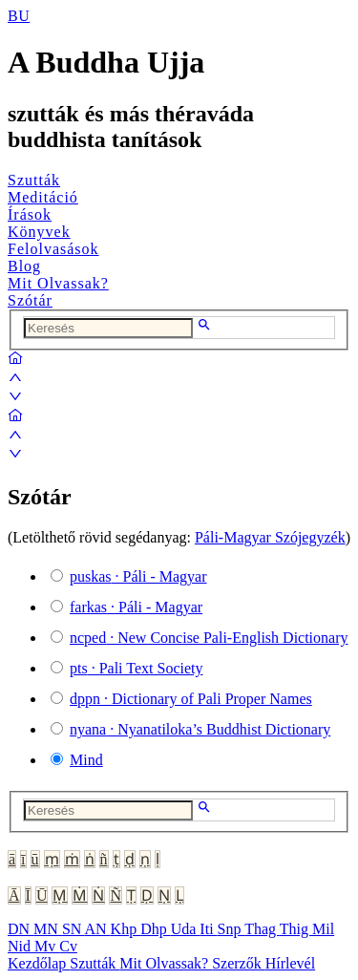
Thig (296, 929)
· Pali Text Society (136, 668)
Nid (21, 946)
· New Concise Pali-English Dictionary (209, 638)
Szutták (34, 180)
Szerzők (239, 963)
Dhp (156, 929)
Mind (86, 760)
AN (97, 929)
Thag (262, 929)
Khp (126, 929)
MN (48, 929)
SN (74, 929)
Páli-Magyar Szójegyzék (270, 537)
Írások (30, 214)
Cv (68, 946)
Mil (323, 929)
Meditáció (43, 197)
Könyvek (39, 232)
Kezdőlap (39, 963)
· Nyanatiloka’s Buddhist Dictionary (200, 729)
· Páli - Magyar (138, 576)
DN (21, 929)
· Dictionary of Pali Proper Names (191, 699)
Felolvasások (53, 249)
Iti (208, 929)
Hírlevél (290, 963)
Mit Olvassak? (58, 283)
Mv (47, 946)
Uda (186, 929)
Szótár (30, 300)
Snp (232, 929)
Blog (24, 266)
